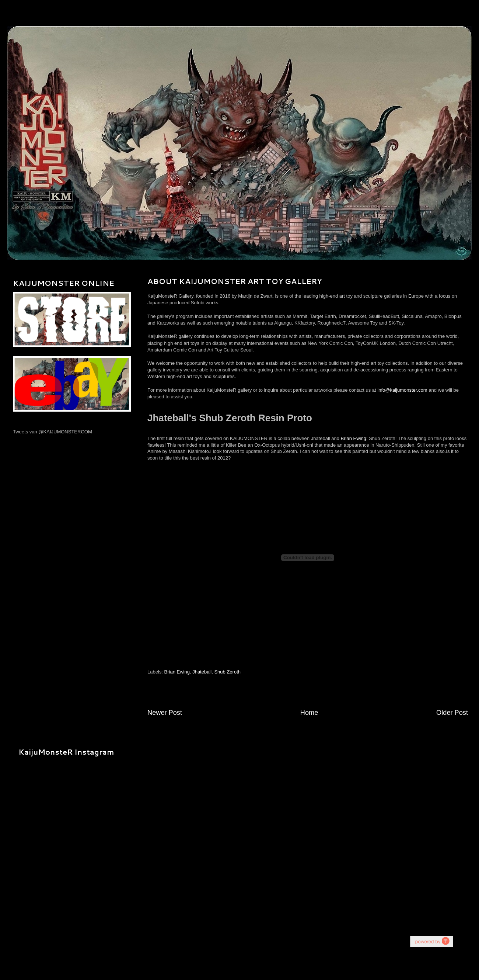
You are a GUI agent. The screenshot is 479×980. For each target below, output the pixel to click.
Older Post (452, 713)
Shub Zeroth (227, 672)
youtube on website (431, 941)
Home (309, 713)
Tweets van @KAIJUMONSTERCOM (53, 432)
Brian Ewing (354, 438)
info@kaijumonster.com (402, 390)
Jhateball (202, 672)
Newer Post (165, 713)
